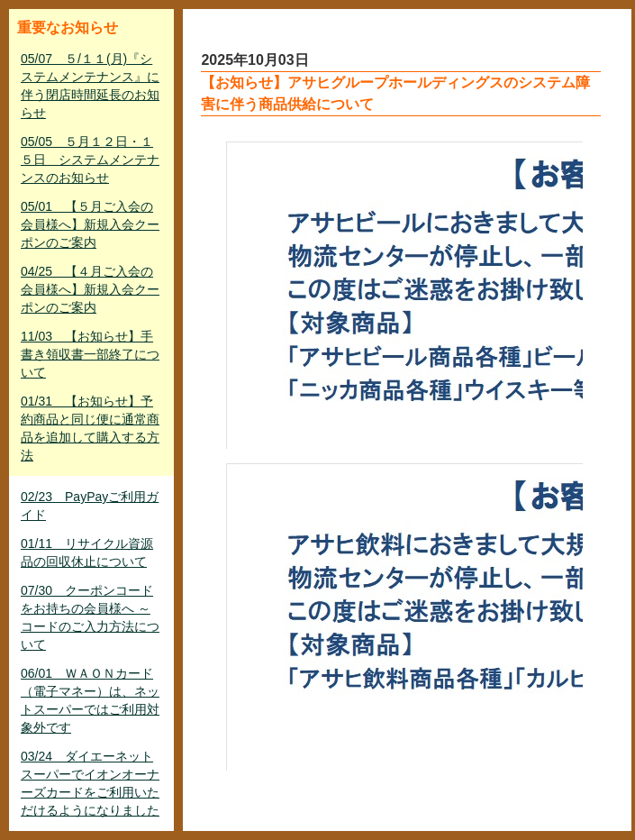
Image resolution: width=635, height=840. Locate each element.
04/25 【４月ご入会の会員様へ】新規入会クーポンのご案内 (90, 289)
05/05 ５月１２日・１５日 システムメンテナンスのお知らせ (90, 160)
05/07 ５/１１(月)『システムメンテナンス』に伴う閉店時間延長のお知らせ (90, 86)
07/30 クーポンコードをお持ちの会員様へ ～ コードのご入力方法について (90, 617)
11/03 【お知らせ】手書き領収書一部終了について (90, 354)
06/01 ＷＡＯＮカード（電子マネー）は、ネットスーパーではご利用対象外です (90, 700)
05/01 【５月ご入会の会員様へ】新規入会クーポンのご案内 (90, 224)
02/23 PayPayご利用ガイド (90, 506)
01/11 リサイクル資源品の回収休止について (87, 552)
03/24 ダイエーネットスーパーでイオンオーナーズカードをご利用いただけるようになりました (90, 783)
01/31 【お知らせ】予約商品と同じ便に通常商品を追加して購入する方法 (90, 428)
